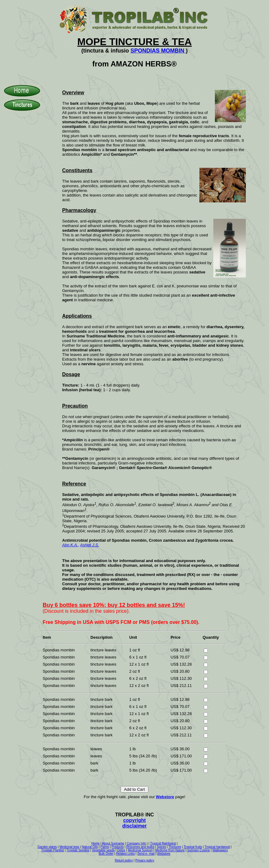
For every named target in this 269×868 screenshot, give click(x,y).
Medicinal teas (69, 847)
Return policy (124, 860)
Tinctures (175, 847)
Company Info (136, 843)
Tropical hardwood (217, 847)
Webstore (165, 797)
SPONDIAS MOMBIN (158, 51)
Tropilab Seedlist (78, 850)
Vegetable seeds (103, 850)
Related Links (125, 854)
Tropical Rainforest (163, 843)
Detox (121, 850)
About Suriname (113, 843)
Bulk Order (106, 854)
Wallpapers (220, 850)
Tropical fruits (193, 847)
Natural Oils (90, 847)
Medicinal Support (140, 850)
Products (118, 847)
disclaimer (134, 826)
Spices (161, 847)
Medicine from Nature (170, 850)
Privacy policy (145, 860)
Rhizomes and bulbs (140, 847)
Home (96, 843)
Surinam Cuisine (198, 850)
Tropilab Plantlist (53, 850)
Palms (105, 847)
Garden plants (47, 847)
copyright (135, 820)
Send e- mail (146, 854)
